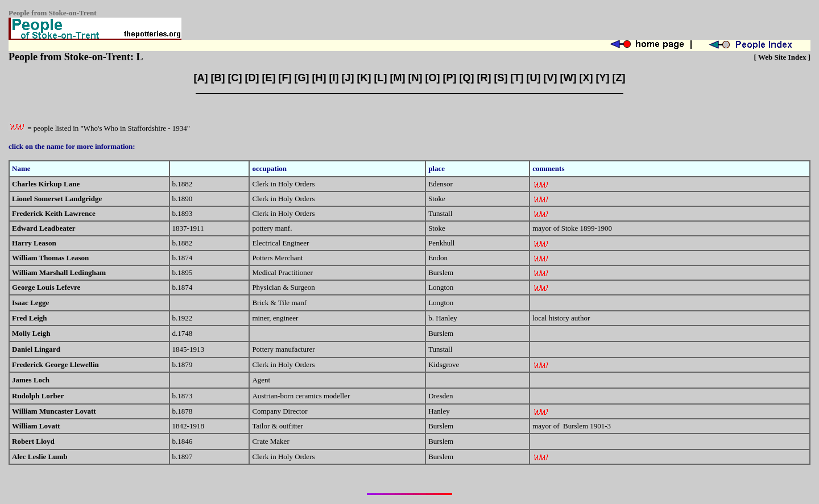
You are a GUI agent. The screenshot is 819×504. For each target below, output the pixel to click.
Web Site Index (782, 57)
